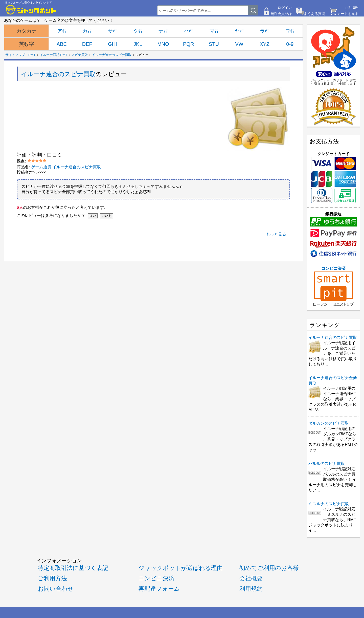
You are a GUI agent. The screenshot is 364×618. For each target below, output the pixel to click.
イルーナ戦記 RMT (54, 55)
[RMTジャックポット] (31, 10)
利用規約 (251, 589)
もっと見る (276, 234)
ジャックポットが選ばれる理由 (181, 568)
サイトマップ (15, 55)
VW (239, 44)
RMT (32, 55)
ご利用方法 (52, 578)
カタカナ (27, 31)
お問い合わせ (56, 589)
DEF (87, 44)
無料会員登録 (281, 14)
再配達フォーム (159, 589)
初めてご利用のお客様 (269, 568)
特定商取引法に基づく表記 (73, 568)
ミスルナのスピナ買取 (329, 504)
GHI (112, 44)
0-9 (290, 44)
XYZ (265, 44)
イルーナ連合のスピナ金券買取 (333, 380)
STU (214, 44)
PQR (188, 44)
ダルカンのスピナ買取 (329, 423)
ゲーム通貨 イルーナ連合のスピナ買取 (66, 167)
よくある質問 (314, 14)
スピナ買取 (80, 55)
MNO (163, 44)
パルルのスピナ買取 (327, 463)
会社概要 (251, 578)
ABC (62, 44)
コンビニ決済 (333, 286)
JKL (138, 44)
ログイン (285, 8)
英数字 (27, 44)
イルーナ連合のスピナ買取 (112, 55)
